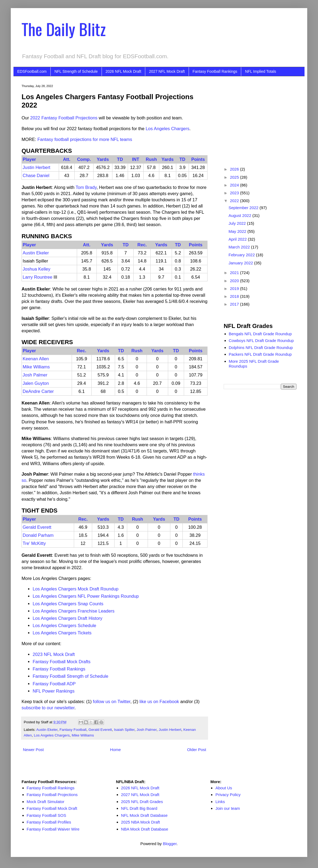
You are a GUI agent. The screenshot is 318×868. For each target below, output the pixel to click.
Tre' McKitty (34, 543)
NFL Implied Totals (260, 71)
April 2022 (238, 239)
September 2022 (244, 208)
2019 (235, 288)
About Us (224, 788)
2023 (235, 193)
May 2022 (238, 231)
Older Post (197, 750)
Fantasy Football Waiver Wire (53, 829)
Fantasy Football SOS (46, 815)
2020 (235, 281)
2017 (235, 304)
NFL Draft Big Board (139, 808)
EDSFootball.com (32, 71)
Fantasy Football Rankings (215, 71)
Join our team (228, 808)
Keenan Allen (36, 359)
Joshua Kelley (37, 269)
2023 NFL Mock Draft (54, 654)
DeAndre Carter (38, 391)
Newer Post (33, 750)
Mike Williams (36, 367)
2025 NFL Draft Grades (142, 802)
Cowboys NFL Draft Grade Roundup (261, 340)
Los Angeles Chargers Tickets (62, 633)
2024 (235, 185)
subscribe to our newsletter (48, 708)
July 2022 (238, 223)
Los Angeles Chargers (167, 129)
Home (115, 750)
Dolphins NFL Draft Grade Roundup (261, 347)
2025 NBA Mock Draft (140, 822)
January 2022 (241, 263)
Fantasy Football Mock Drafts (62, 662)
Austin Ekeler (36, 253)
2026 (235, 169)
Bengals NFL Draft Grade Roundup (260, 334)
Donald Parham (38, 535)
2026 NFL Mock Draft (124, 71)
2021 (235, 273)
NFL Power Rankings (53, 691)
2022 (235, 201)
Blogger (170, 844)
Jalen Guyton (36, 383)
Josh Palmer (35, 375)
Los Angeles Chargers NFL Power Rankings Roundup (86, 596)
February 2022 (242, 255)
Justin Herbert (37, 167)
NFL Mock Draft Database (144, 815)
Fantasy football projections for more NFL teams (85, 139)
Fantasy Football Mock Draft (52, 808)
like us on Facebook (159, 701)
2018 (235, 296)
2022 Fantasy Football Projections (64, 118)
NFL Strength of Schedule (76, 71)
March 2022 (240, 247)
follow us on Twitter (112, 701)
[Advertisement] (260, 118)
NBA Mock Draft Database (145, 829)
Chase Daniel (36, 175)
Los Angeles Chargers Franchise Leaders (74, 611)
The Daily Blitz (64, 29)
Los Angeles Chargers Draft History (68, 618)
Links (220, 802)
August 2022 (240, 215)
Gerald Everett (37, 527)
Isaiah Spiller (124, 730)
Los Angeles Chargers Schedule (64, 625)
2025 (235, 177)
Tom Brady (86, 187)
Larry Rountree (37, 277)
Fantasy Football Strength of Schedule (70, 676)
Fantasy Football (73, 730)
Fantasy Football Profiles (49, 822)
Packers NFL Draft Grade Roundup (260, 354)
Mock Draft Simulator (46, 802)
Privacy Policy (228, 795)
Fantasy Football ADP (54, 684)
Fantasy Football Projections (52, 795)
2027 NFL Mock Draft (167, 71)
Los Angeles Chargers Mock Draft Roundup (75, 589)
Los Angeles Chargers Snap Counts (68, 604)
